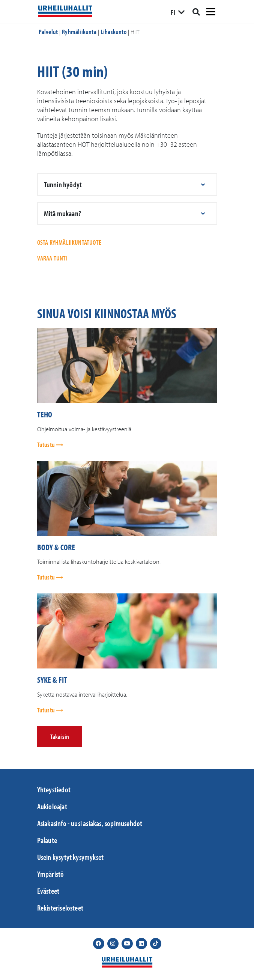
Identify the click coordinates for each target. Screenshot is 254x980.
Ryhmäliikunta (79, 32)
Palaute (47, 840)
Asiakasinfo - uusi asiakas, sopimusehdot (90, 823)
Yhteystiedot (54, 789)
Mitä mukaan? (62, 213)
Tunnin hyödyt (63, 184)
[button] (127, 184)
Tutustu (47, 445)
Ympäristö (51, 874)
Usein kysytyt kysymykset (71, 857)
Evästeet (48, 891)
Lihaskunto (113, 32)
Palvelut (48, 32)
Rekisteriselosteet (60, 908)
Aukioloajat (52, 806)
